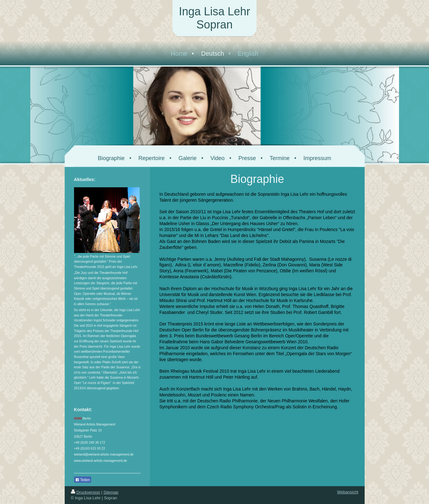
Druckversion (86, 492)
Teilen (83, 480)
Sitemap (111, 492)
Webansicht (348, 492)
